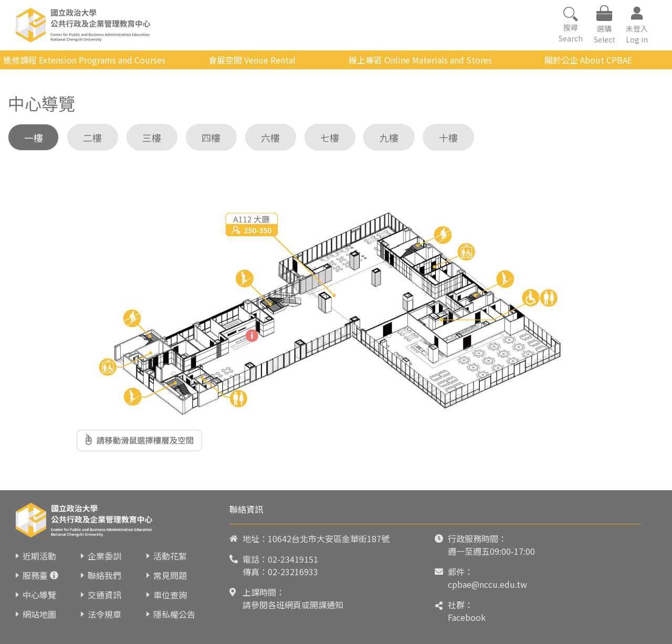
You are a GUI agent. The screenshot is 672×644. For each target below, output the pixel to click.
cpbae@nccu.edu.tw (487, 584)
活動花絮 (170, 556)
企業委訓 (104, 556)
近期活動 (39, 556)
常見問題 (170, 575)
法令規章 (104, 614)
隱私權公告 (174, 614)
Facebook (467, 617)
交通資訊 (104, 595)
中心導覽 (39, 595)
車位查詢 (170, 595)
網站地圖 (39, 614)
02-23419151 (293, 559)
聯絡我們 (104, 575)
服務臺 (35, 575)
